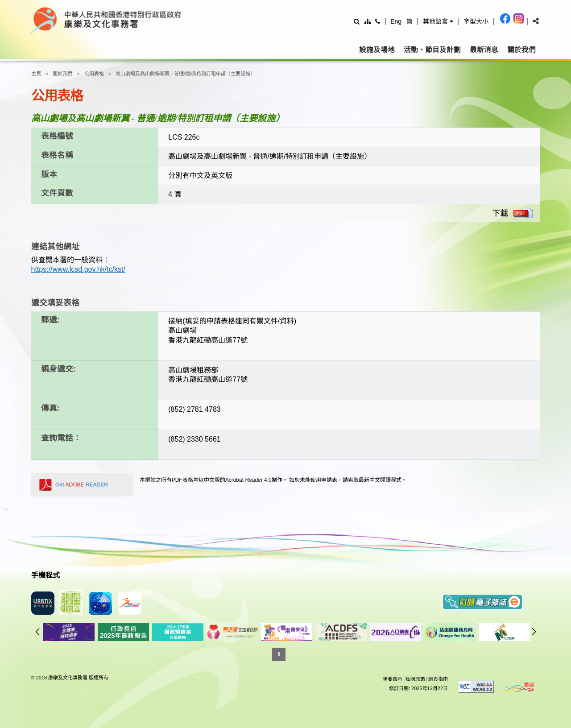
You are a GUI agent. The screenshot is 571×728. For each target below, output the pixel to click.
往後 (534, 632)
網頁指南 (438, 679)
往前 (37, 632)
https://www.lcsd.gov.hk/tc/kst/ (78, 269)
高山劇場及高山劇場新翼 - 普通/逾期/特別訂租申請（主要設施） (185, 74)
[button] (438, 21)
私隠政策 (415, 679)
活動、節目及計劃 (432, 50)
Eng (396, 21)
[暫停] (279, 654)
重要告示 (393, 679)
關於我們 (521, 50)
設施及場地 (377, 50)
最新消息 (484, 50)
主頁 (36, 74)
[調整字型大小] (476, 21)
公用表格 (94, 74)
